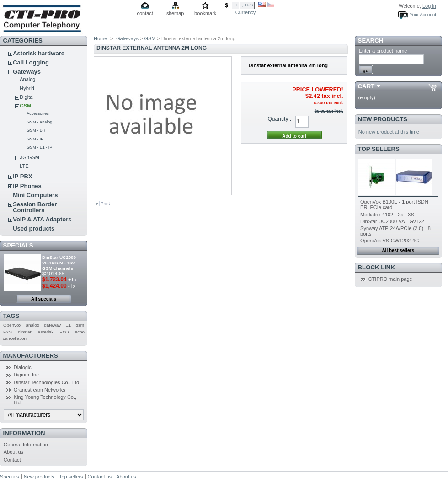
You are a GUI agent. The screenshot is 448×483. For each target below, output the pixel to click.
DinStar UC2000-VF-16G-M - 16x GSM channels (60, 263)
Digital (27, 97)
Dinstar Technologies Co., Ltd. (47, 382)
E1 (68, 325)
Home (100, 38)
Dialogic (23, 367)
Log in (429, 6)
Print (105, 203)
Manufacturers (31, 356)
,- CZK (248, 5)
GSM (25, 106)
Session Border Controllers (35, 207)
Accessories (38, 113)
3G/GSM (29, 157)
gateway (52, 325)
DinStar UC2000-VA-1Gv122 (392, 221)
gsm (80, 325)
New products (383, 119)
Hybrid (27, 88)
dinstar (25, 332)
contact (145, 13)
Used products (34, 228)
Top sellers (379, 149)
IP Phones (27, 186)
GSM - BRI (37, 130)
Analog (27, 79)
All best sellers (398, 250)
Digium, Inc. (27, 375)
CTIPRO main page (390, 279)
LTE (24, 166)
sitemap (175, 13)
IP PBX (22, 176)
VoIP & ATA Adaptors (42, 219)
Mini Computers (35, 195)
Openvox (12, 325)
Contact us (100, 477)
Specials (18, 245)
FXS (8, 332)
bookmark (205, 13)
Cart (366, 86)
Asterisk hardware (39, 53)
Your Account (423, 14)
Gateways (27, 72)
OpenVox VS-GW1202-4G (389, 241)
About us (13, 452)
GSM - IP (35, 139)
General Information (26, 445)
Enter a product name (383, 51)
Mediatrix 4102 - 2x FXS (387, 215)
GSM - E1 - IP (39, 147)
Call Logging (31, 62)
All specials (44, 299)
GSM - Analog (39, 122)
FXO (64, 332)
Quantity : (279, 119)
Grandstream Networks (40, 390)
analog (33, 325)
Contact (12, 460)
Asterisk (45, 332)
